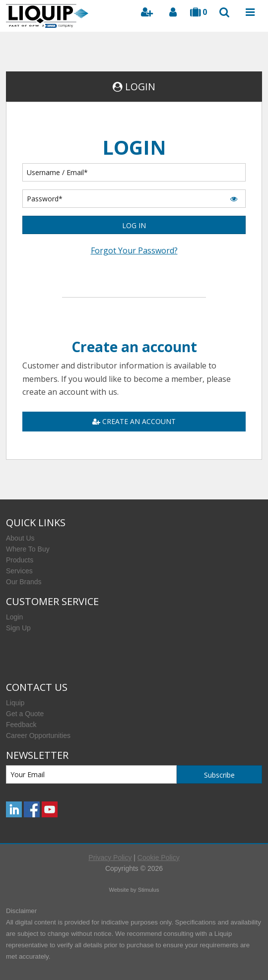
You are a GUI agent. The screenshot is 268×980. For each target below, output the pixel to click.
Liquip (15, 703)
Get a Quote (25, 714)
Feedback (21, 725)
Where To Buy (28, 549)
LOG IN (134, 225)
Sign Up (18, 628)
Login (14, 617)
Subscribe (219, 775)
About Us (20, 538)
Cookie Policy (159, 857)
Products (20, 560)
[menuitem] (134, 538)
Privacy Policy (110, 857)
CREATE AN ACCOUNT (134, 421)
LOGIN (140, 87)
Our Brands (24, 582)
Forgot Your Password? (134, 250)
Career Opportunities (38, 735)
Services (19, 571)
